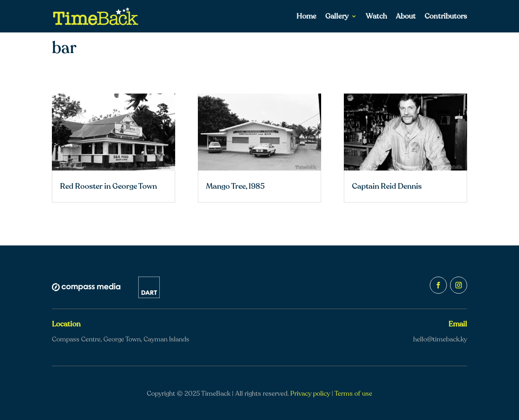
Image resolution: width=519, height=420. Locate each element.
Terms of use (353, 394)
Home (306, 17)
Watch (376, 17)
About (406, 17)
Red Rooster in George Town (108, 186)
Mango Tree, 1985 (235, 186)
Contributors (446, 17)
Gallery (337, 17)
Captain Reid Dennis (387, 186)
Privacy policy (310, 394)
